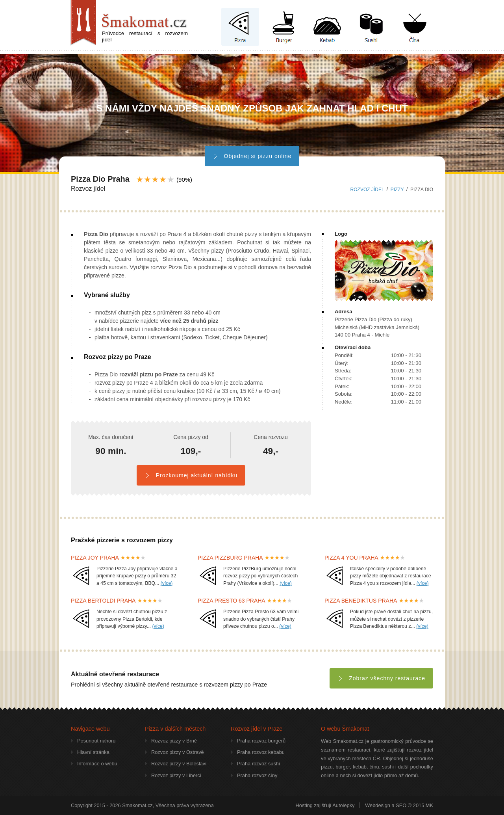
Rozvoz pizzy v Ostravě (178, 752)
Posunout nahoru (96, 741)
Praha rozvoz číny (257, 775)
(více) (167, 583)
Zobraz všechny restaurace (381, 678)
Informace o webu (97, 764)
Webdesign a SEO (386, 805)
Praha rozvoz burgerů (261, 741)
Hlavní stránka (93, 752)
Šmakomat (144, 22)
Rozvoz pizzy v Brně (174, 741)
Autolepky (343, 805)
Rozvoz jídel (367, 190)
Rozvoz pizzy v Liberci (176, 775)
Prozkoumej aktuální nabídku (191, 475)
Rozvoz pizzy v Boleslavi (179, 764)
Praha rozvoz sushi (258, 764)
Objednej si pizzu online (252, 156)
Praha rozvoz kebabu (261, 752)
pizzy (397, 190)
